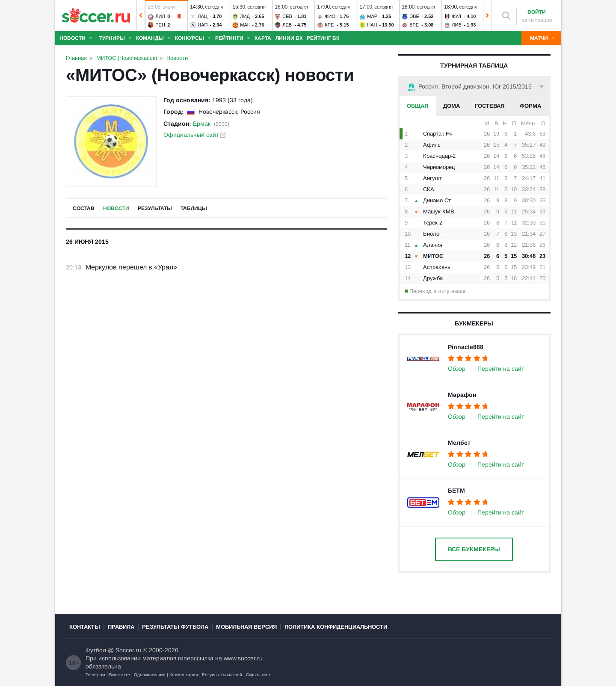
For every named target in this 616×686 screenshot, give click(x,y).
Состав (84, 208)
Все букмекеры (474, 549)
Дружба (433, 278)
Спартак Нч (438, 134)
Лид (245, 16)
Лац (203, 16)
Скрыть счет (258, 675)
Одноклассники (150, 675)
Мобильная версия (246, 627)
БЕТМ (456, 491)
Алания (433, 245)
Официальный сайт (194, 135)
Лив (456, 25)
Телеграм (95, 675)
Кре (329, 25)
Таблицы (194, 208)
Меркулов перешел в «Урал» (131, 267)
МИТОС (433, 256)
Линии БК (289, 38)
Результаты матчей (222, 675)
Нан (372, 25)
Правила (121, 627)
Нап (203, 25)
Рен (160, 25)
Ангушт (432, 178)
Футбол (96, 650)
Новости (116, 208)
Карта (263, 38)
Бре (414, 25)
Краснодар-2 (439, 156)
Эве (414, 16)
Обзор (457, 369)
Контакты (85, 627)
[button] (141, 15)
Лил (160, 16)
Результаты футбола (175, 627)
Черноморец (439, 167)
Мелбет (459, 443)
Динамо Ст (437, 200)
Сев (287, 16)
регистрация (537, 20)
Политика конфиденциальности (336, 627)
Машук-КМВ (439, 211)
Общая (418, 106)
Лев (287, 25)
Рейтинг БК (323, 38)
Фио (330, 16)
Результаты (155, 208)
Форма (530, 106)
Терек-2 (433, 223)
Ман (245, 25)
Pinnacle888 (466, 347)
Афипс (432, 145)
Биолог (432, 234)
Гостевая (490, 106)
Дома (452, 106)
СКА (429, 189)
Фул (456, 16)
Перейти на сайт (501, 369)
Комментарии (184, 675)
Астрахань (437, 267)
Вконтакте (120, 675)
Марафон (462, 395)
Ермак (202, 124)
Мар (372, 16)
